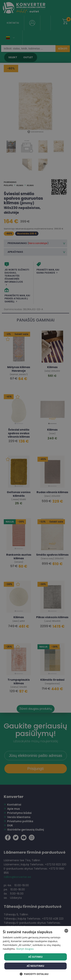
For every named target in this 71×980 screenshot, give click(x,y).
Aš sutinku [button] (35, 957)
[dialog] (35, 490)
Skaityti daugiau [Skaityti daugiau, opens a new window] (25, 949)
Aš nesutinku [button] (35, 966)
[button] (36, 974)
